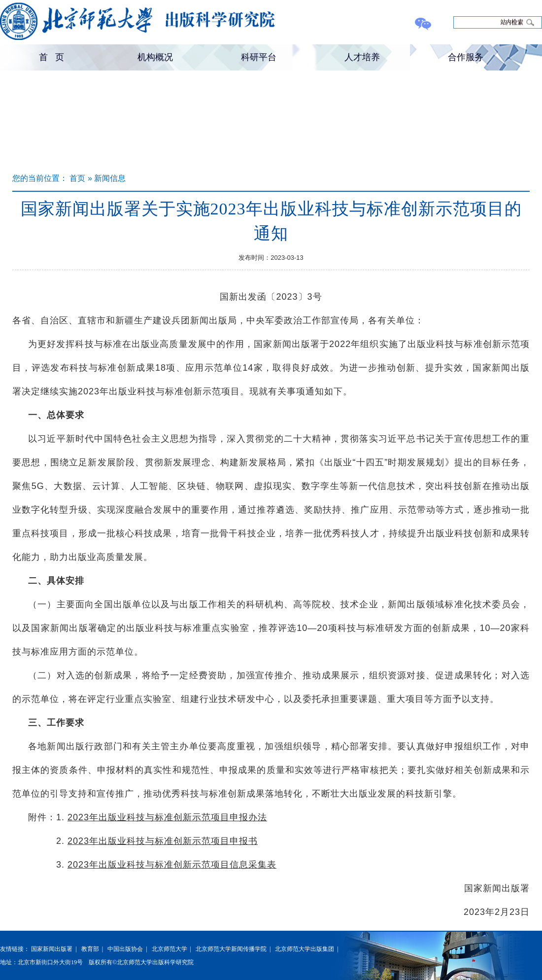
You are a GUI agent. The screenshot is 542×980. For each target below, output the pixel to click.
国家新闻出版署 (52, 949)
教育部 (90, 949)
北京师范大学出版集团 (305, 949)
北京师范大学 (169, 949)
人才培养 (362, 57)
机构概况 (155, 57)
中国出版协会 (125, 949)
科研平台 (259, 57)
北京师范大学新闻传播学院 (231, 949)
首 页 (51, 57)
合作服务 (466, 57)
